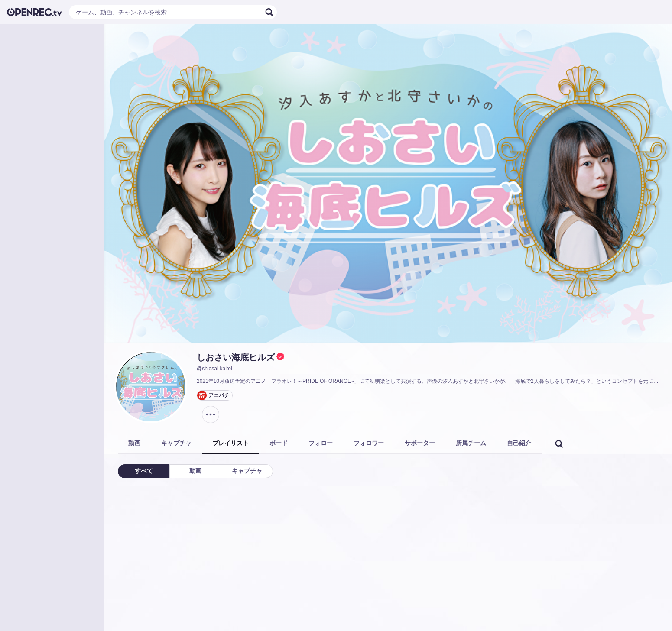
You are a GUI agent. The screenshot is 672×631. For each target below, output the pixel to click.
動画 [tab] (134, 443)
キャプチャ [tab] (176, 443)
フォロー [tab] (321, 443)
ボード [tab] (279, 443)
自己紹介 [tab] (519, 443)
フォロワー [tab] (369, 443)
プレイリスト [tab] (230, 443)
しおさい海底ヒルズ (236, 357)
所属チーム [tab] (471, 443)
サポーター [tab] (420, 443)
